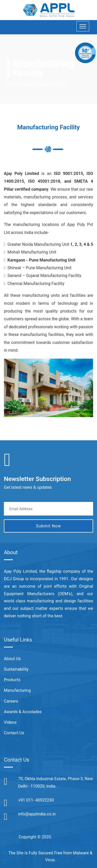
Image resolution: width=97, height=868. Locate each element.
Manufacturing (17, 690)
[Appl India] (49, 10)
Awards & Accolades (23, 712)
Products (12, 680)
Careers (11, 701)
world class (15, 601)
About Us (12, 659)
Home (13, 84)
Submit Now (48, 526)
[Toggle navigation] (83, 26)
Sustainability (16, 669)
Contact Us (14, 733)
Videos (10, 722)
